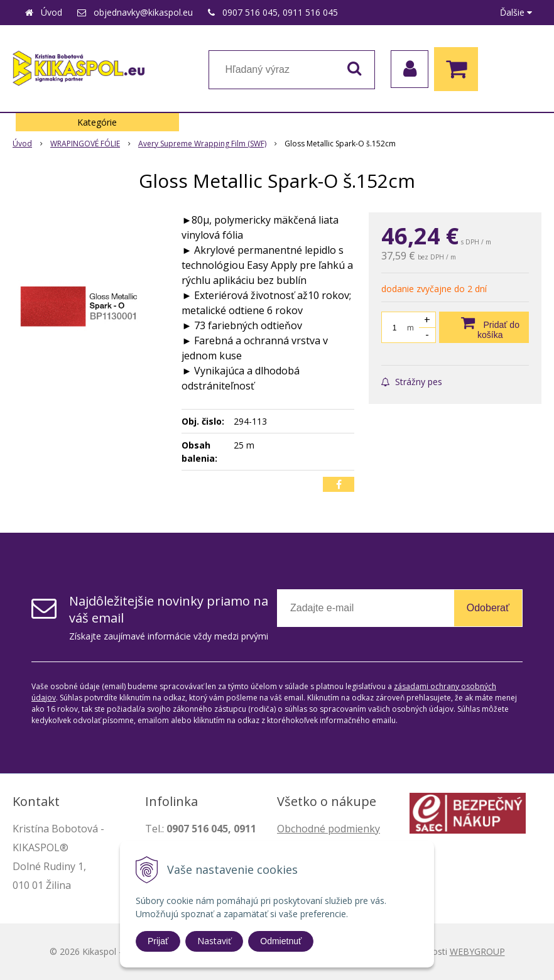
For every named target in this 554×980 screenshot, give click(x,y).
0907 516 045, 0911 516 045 (280, 12)
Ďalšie (516, 12)
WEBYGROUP (477, 951)
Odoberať (488, 608)
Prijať (158, 941)
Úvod (52, 12)
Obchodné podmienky (329, 829)
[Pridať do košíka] (484, 327)
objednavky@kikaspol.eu (143, 12)
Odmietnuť (281, 941)
